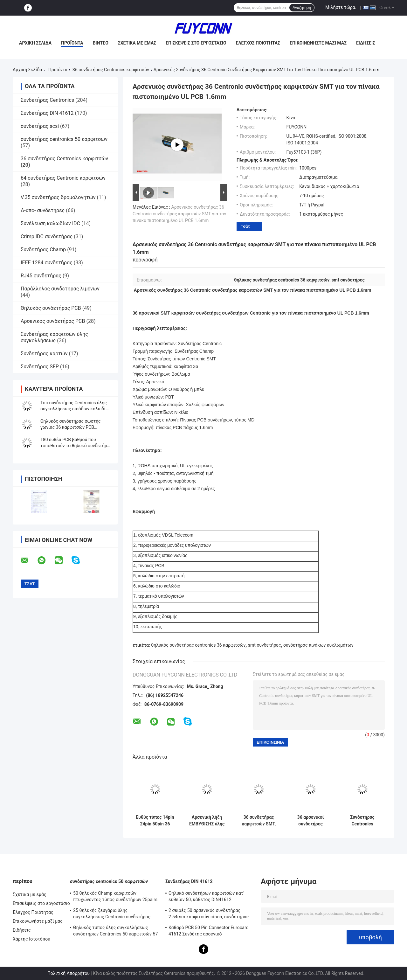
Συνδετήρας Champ (43, 250)
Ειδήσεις (366, 43)
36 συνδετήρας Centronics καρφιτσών (111, 70)
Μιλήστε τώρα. (341, 7)
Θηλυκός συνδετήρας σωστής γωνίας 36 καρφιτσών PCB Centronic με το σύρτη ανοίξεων (73, 427)
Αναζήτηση (302, 8)
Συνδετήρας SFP (40, 367)
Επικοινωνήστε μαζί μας (318, 43)
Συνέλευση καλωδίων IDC (50, 223)
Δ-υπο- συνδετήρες (43, 210)
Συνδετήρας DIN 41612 (47, 113)
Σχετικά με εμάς (137, 43)
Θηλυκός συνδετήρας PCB (51, 308)
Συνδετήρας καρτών (44, 354)
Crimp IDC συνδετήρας (47, 236)
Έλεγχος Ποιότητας (258, 43)
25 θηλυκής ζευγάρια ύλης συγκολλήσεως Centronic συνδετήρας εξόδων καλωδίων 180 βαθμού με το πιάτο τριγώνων (112, 914)
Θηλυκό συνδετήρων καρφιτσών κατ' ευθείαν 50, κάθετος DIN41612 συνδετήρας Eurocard (206, 897)
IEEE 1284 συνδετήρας (47, 263)
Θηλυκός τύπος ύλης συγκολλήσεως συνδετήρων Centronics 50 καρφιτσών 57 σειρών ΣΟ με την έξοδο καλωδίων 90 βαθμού (115, 932)
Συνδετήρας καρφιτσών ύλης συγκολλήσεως (54, 337)
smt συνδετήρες (265, 645)
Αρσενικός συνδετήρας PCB (53, 321)
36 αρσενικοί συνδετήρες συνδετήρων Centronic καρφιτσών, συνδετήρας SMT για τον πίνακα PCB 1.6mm (310, 821)
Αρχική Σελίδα (27, 70)
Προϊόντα (72, 43)
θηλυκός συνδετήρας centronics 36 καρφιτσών (198, 645)
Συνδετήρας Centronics (47, 100)
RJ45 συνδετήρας (41, 276)
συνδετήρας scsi (40, 126)
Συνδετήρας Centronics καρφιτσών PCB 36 (362, 821)
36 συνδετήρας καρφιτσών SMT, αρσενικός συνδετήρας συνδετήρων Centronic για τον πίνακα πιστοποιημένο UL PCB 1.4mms (259, 821)
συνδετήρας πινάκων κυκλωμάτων (318, 645)
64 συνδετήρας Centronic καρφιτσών (63, 178)
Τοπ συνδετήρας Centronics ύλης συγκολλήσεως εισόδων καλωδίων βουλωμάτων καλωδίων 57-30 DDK (76, 409)
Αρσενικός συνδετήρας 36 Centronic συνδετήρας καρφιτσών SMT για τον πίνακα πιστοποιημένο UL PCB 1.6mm (179, 214)
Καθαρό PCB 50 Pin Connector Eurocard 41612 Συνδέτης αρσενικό (209, 931)
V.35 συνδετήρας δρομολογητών (58, 197)
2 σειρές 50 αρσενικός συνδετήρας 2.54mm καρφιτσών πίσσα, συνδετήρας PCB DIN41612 (209, 914)
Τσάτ (245, 226)
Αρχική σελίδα (35, 43)
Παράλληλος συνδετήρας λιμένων (60, 289)
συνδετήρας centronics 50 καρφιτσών (64, 139)
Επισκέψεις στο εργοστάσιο (196, 43)
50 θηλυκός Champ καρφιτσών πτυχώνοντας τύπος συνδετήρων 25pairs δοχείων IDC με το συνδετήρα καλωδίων (115, 897)
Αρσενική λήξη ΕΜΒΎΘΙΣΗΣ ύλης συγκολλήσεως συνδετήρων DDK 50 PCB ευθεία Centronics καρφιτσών (207, 821)
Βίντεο (101, 43)
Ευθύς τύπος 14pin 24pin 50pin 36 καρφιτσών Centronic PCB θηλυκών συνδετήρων (155, 821)
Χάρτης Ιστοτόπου (31, 939)
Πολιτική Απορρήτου (69, 973)
